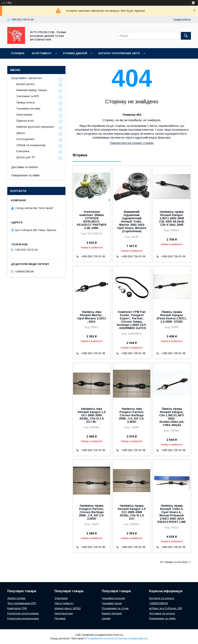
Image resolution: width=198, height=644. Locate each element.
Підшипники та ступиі (115, 608)
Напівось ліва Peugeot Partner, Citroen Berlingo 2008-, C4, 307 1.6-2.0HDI (132, 415)
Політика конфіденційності (133, 639)
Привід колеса (26, 102)
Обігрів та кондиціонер (31, 145)
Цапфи (106, 618)
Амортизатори (64, 613)
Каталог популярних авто (119, 53)
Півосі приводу (64, 603)
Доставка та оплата (25, 167)
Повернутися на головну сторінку (132, 143)
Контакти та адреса (162, 598)
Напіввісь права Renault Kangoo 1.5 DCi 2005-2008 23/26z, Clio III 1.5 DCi (132, 512)
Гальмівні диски (112, 603)
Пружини (60, 618)
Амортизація (24, 115)
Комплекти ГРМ (17, 608)
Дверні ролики (16, 598)
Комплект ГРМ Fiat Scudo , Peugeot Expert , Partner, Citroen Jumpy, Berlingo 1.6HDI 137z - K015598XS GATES (132, 320)
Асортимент (42, 53)
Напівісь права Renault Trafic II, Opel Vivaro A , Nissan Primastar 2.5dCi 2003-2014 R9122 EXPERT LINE (172, 514)
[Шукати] (186, 36)
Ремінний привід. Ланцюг (32, 90)
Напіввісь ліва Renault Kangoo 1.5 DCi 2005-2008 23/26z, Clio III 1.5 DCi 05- (92, 415)
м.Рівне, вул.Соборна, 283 (165, 608)
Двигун (21, 133)
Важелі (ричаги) (112, 613)
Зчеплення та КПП (28, 96)
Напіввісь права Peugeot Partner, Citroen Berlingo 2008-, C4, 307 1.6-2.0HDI (92, 512)
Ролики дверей (75, 53)
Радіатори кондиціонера (23, 618)
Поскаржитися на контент (101, 639)
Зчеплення (61, 598)
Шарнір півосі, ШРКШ (68, 608)
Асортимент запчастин (26, 78)
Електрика (23, 151)
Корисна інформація (27, 64)
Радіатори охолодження (23, 613)
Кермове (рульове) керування (35, 127)
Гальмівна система (28, 109)
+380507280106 (158, 603)
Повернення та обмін (25, 175)
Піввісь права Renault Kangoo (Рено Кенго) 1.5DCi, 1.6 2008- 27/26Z (172, 317)
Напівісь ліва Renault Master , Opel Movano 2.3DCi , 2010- (92, 317)
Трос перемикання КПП (22, 603)
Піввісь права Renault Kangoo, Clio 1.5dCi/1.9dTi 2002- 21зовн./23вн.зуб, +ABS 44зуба (172, 417)
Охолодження (25, 139)
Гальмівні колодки (113, 598)
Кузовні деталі (25, 84)
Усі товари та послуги (174, 562)
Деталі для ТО (26, 157)
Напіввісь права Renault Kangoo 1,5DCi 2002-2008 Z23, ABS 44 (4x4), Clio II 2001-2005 (172, 218)
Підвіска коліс (25, 121)
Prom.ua (118, 635)
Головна (18, 53)
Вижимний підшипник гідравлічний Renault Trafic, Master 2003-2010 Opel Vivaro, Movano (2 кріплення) (132, 221)
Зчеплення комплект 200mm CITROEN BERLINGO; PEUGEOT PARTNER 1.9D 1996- (92, 220)
